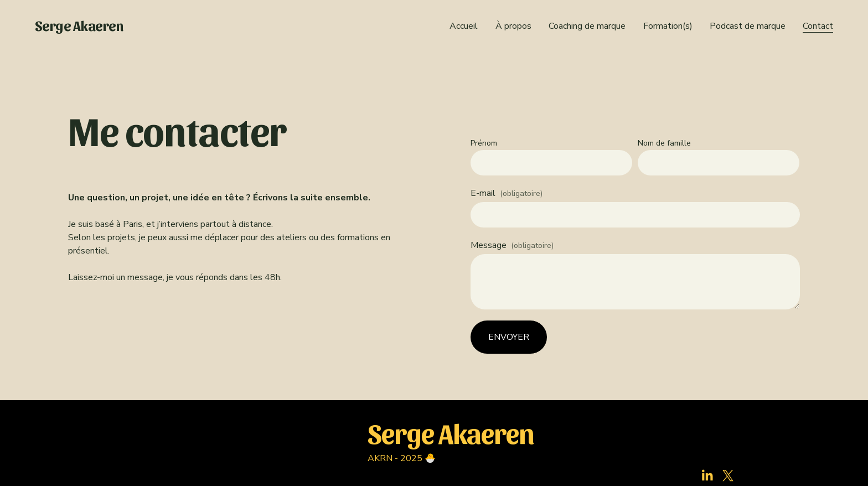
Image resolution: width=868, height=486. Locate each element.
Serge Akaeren (79, 25)
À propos (513, 26)
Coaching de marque (587, 26)
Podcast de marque (748, 26)
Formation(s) (668, 26)
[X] (728, 475)
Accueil (464, 26)
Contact (818, 26)
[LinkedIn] (707, 475)
